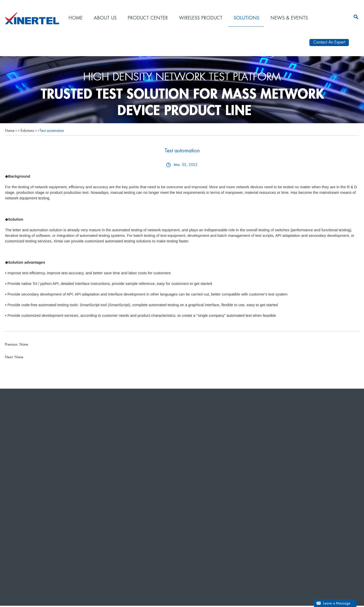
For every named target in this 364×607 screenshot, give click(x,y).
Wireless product (201, 18)
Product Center (148, 18)
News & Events (289, 18)
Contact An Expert (329, 44)
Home (76, 18)
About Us (105, 18)
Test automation (52, 132)
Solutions (246, 18)
